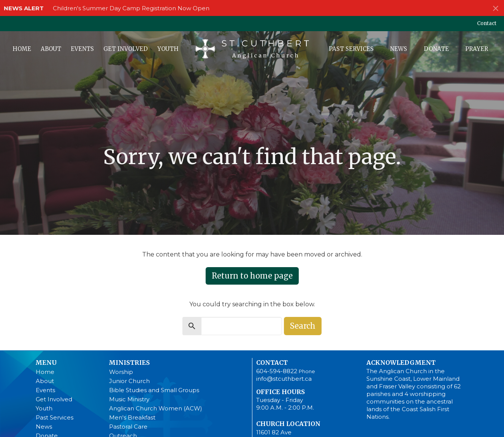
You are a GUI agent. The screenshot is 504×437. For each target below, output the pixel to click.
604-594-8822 (277, 371)
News (399, 49)
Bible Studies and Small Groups (154, 390)
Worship (121, 372)
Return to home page (252, 276)
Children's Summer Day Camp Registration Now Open (131, 8)
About (51, 49)
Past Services (351, 49)
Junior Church (129, 381)
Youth (168, 49)
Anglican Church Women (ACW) (156, 408)
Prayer (477, 49)
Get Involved (126, 49)
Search (303, 326)
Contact (487, 23)
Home (22, 49)
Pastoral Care (128, 427)
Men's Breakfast (132, 417)
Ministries (129, 363)
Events (82, 49)
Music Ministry (129, 399)
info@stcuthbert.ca (284, 379)
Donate (436, 49)
